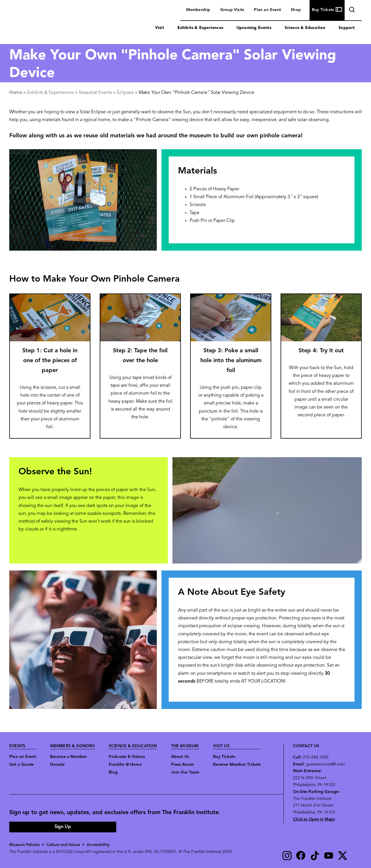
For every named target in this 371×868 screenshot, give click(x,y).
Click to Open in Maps (314, 819)
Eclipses (125, 93)
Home (16, 93)
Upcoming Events (254, 28)
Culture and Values (64, 845)
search (351, 11)
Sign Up (63, 827)
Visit (160, 28)
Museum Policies (25, 845)
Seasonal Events (95, 93)
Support (347, 28)
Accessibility (99, 845)
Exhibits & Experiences (200, 28)
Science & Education (305, 28)
